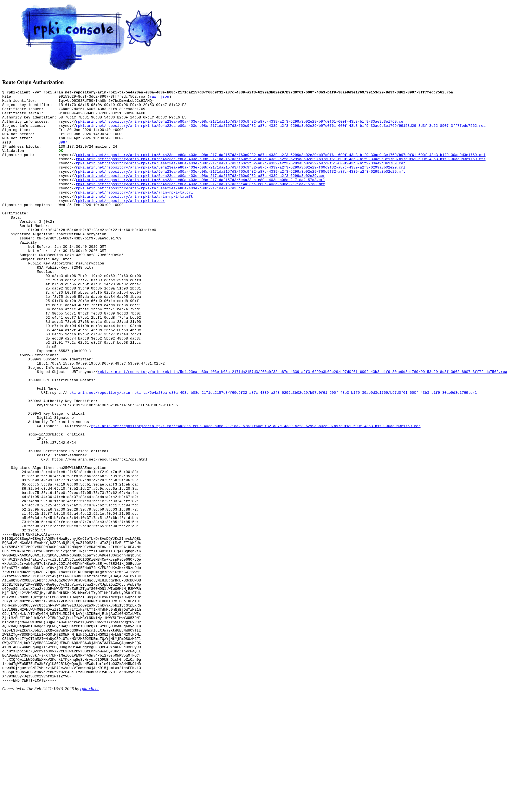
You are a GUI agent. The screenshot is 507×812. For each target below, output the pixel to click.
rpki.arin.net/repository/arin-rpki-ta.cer (120, 223)
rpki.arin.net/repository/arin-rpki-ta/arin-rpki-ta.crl (134, 213)
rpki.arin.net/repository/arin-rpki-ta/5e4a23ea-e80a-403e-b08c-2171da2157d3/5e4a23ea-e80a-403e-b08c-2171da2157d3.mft (200, 203)
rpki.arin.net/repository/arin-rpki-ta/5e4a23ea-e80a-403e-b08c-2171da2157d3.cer (160, 208)
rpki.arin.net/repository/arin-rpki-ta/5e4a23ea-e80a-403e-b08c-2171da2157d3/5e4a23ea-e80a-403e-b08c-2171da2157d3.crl (200, 198)
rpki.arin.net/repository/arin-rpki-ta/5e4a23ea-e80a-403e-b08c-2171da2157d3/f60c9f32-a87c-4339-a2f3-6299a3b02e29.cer (200, 193)
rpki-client (90, 807)
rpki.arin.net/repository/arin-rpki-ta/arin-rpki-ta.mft (134, 218)
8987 (63, 153)
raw (153, 98)
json (165, 98)
